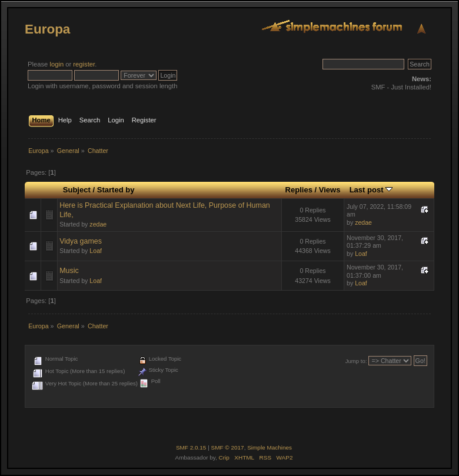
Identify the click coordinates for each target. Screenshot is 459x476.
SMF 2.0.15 (191, 447)
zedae (98, 224)
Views (330, 190)
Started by (116, 190)
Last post (371, 190)
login (56, 64)
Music (69, 271)
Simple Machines (270, 447)
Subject (77, 190)
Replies (299, 190)
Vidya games (81, 241)
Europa (47, 29)
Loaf (96, 251)
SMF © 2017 (228, 447)
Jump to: (356, 361)
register (84, 64)
